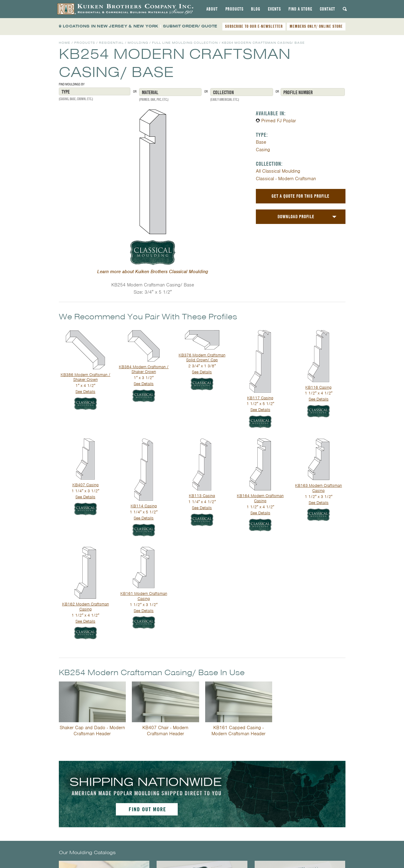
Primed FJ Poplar (279, 121)
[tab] (212, 9)
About (212, 9)
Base (261, 142)
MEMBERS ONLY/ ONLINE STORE (316, 26)
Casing (263, 150)
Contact (328, 9)
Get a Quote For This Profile (301, 196)
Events (274, 9)
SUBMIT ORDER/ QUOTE (190, 26)
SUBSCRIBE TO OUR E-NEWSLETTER (254, 26)
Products (234, 9)
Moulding (138, 43)
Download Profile (296, 217)
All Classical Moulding (278, 171)
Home (65, 43)
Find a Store (300, 9)
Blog (256, 9)
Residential (111, 43)
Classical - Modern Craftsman (286, 179)
